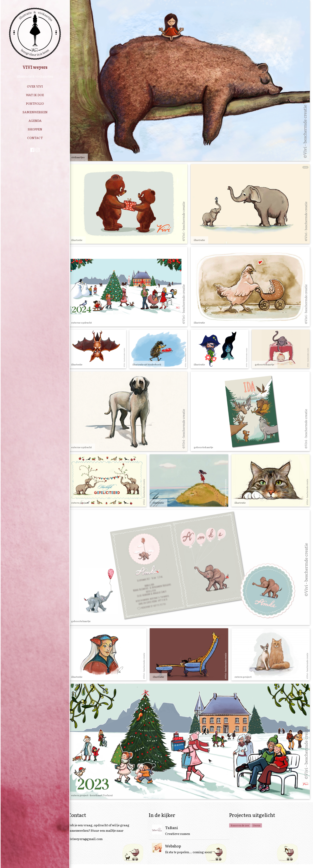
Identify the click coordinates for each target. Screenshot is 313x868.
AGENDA (35, 121)
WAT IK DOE (35, 95)
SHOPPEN (35, 129)
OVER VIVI (35, 86)
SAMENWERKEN (35, 112)
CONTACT (35, 138)
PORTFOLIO (35, 103)
